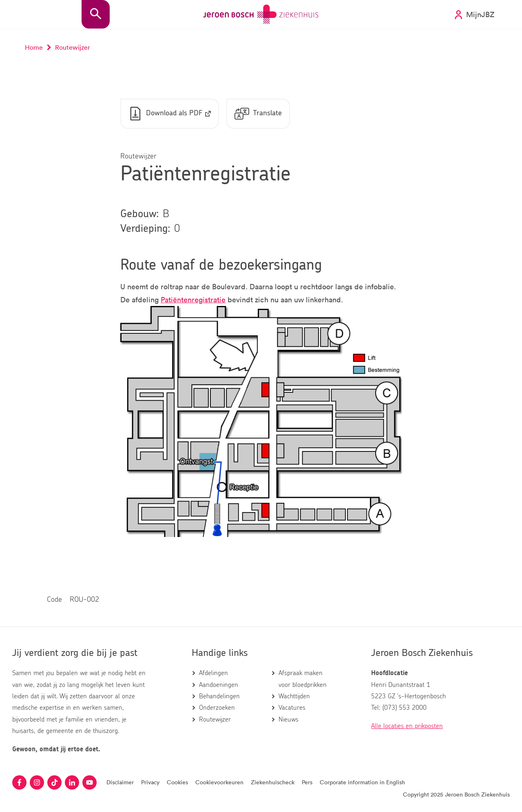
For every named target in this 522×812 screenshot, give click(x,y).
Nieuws (289, 720)
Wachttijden (294, 696)
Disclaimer (120, 782)
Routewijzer (215, 720)
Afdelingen (213, 673)
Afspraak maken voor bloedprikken (303, 679)
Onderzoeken (217, 708)
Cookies (177, 782)
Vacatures (292, 708)
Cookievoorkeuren (219, 782)
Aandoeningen (219, 685)
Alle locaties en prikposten (407, 726)
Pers (307, 782)
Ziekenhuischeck (273, 782)
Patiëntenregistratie (193, 299)
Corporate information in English (362, 782)
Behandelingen (219, 696)
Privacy (150, 782)
